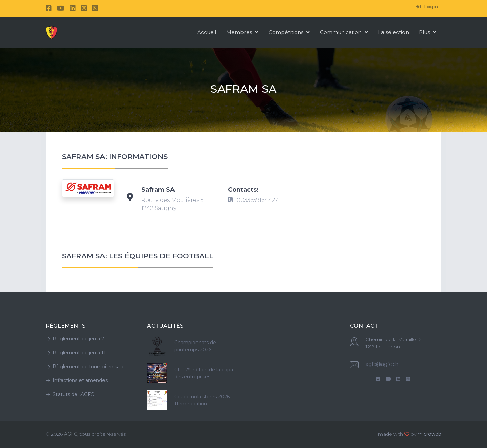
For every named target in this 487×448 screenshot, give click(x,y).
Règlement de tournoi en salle (85, 367)
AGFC (71, 434)
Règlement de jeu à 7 (75, 339)
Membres (242, 32)
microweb (430, 434)
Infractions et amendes (77, 380)
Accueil (207, 32)
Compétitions (289, 32)
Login (427, 7)
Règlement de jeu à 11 (76, 353)
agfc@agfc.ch (382, 364)
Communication (344, 32)
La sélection (393, 32)
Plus (428, 32)
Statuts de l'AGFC (70, 394)
